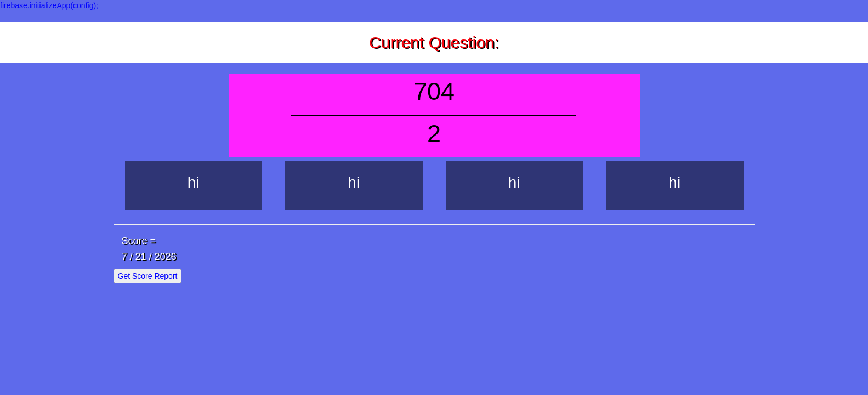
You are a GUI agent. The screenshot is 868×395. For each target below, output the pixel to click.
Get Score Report (148, 276)
